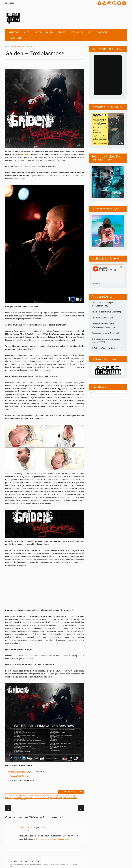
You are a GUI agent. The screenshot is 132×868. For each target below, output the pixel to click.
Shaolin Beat (56, 798)
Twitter (104, 3)
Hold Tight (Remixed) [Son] (103, 318)
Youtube (109, 3)
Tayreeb (9, 800)
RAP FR (38, 32)
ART (90, 32)
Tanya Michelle (70, 798)
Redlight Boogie (42, 798)
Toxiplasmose (20, 800)
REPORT (62, 32)
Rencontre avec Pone (105, 209)
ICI (32, 780)
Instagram (114, 3)
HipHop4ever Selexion (106, 258)
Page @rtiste (15, 38)
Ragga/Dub (102, 32)
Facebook (99, 3)
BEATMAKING (77, 32)
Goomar (67, 796)
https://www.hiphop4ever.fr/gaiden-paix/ (53, 839)
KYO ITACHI (17, 798)
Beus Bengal (29, 796)
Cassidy (39, 796)
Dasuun (46, 796)
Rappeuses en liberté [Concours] (105, 333)
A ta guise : (99, 387)
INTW (73, 792)
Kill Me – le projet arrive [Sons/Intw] (106, 312)
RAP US (49, 32)
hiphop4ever (33, 46)
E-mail (119, 3)
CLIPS (27, 32)
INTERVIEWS (13, 32)
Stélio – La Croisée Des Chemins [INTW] (106, 158)
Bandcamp (17, 796)
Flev (53, 796)
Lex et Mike (28, 798)
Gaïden (59, 796)
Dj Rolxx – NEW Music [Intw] (103, 348)
